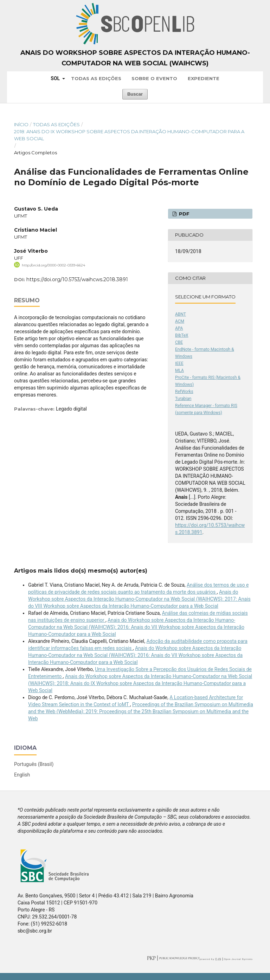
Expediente (204, 78)
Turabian (183, 399)
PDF (184, 214)
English (22, 775)
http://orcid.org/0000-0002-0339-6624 (53, 265)
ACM (180, 321)
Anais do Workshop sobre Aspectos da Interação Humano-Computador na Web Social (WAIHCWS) (135, 58)
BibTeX (182, 335)
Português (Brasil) (34, 764)
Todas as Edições (96, 78)
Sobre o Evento (154, 78)
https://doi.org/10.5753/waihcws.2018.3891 (77, 279)
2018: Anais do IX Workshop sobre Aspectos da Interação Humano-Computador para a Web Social (129, 135)
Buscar (135, 94)
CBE (179, 342)
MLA (179, 370)
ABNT (181, 314)
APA (179, 328)
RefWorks (184, 392)
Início (21, 124)
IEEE (179, 363)
